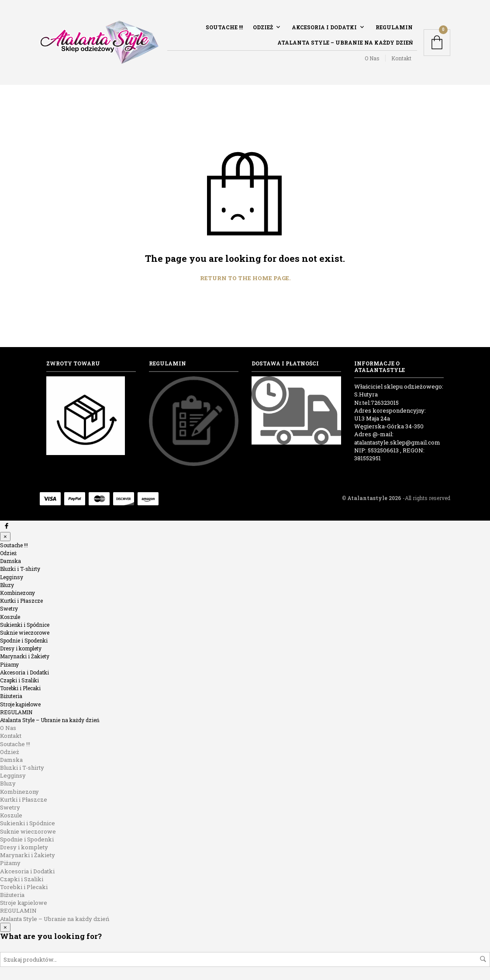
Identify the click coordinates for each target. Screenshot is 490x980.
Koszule (10, 617)
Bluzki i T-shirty (20, 569)
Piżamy (9, 664)
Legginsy (12, 577)
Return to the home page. (245, 278)
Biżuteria (11, 696)
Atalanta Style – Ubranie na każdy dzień (345, 42)
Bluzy (7, 585)
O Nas (372, 58)
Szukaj (483, 959)
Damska (10, 561)
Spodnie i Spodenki (24, 640)
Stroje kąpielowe (20, 704)
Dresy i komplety (21, 648)
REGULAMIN (394, 27)
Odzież (263, 27)
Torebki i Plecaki (20, 688)
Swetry (9, 608)
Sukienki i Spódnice (25, 625)
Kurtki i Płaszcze (21, 601)
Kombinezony (17, 593)
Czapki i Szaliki (19, 680)
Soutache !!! (224, 27)
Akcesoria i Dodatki (324, 27)
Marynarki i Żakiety (25, 656)
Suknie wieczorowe (25, 632)
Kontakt (401, 58)
